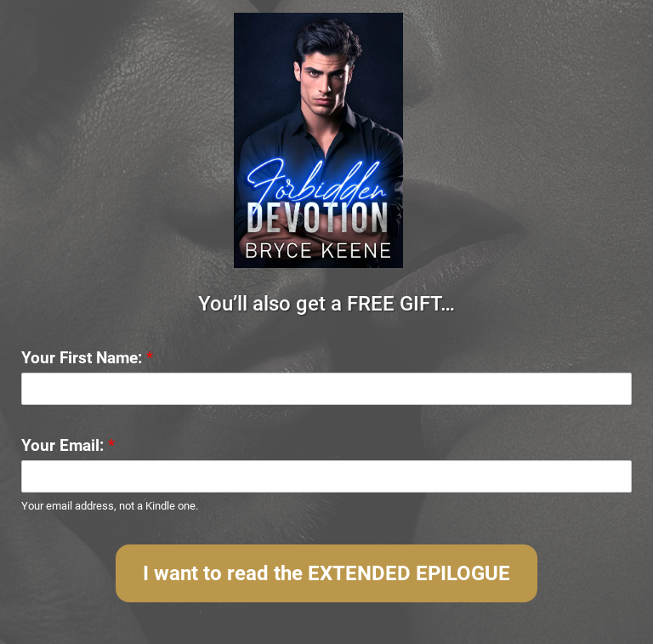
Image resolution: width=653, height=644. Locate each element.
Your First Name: (87, 358)
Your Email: (68, 445)
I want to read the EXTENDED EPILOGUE (326, 573)
